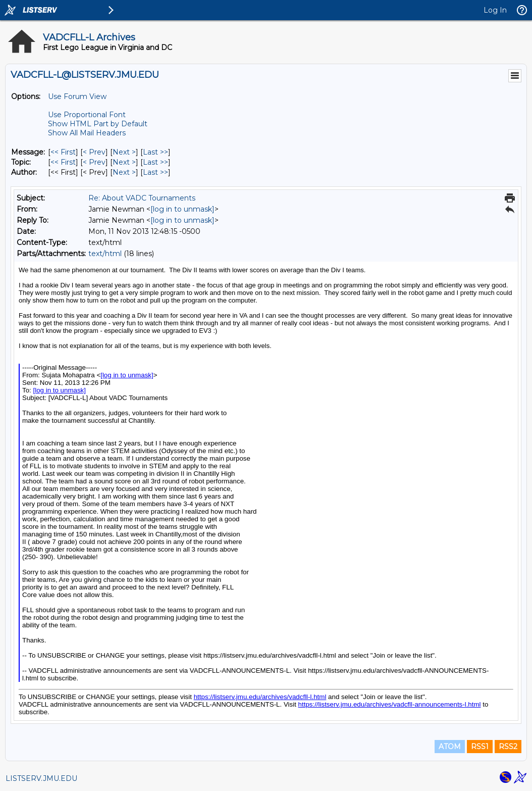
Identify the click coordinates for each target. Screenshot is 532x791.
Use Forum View (77, 96)
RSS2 (508, 747)
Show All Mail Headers (87, 133)
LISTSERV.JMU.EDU (41, 778)
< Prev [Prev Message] (94, 152)
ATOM (450, 747)
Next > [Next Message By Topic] (124, 162)
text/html (105, 254)
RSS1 (480, 747)
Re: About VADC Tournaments (142, 198)
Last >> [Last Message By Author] (155, 172)
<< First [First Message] (63, 152)
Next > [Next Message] (124, 152)
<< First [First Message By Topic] (63, 162)
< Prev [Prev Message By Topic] (94, 162)
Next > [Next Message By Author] (124, 172)
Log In (495, 10)
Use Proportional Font (87, 115)
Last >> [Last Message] (155, 152)
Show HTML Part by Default (98, 124)
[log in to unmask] (182, 209)
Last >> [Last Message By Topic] (155, 162)
